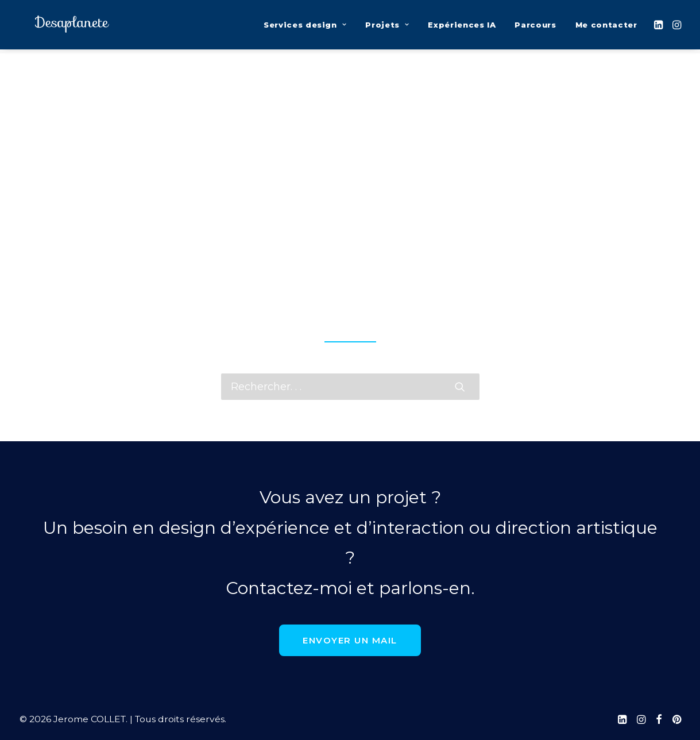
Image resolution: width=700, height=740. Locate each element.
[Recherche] (350, 387)
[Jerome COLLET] (65, 27)
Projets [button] (387, 27)
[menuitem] (305, 27)
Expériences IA (462, 27)
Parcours (535, 27)
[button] (660, 27)
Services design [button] (305, 27)
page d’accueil (350, 311)
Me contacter (606, 27)
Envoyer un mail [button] (350, 640)
